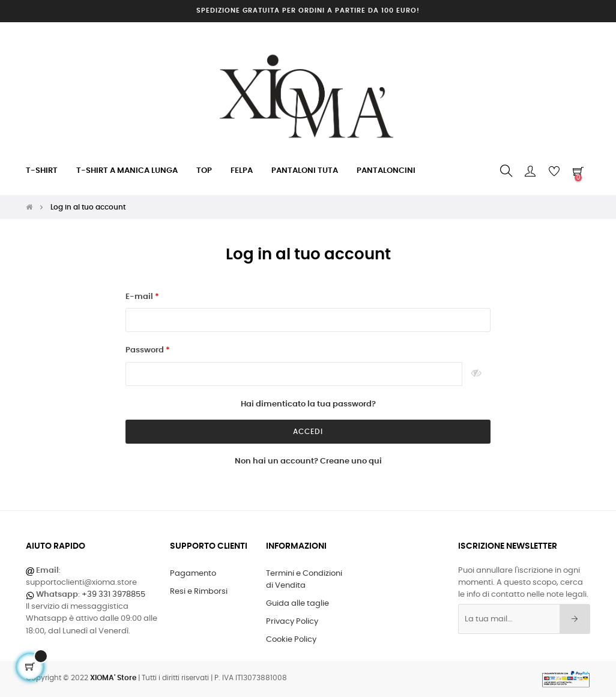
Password (146, 350)
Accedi (308, 432)
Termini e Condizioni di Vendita (304, 580)
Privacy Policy (292, 622)
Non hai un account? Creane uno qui (308, 461)
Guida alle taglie (297, 604)
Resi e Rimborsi (199, 592)
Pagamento (193, 574)
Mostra (476, 374)
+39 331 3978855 (113, 595)
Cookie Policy (291, 640)
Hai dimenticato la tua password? (308, 404)
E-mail (140, 297)
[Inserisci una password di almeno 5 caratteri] (294, 374)
